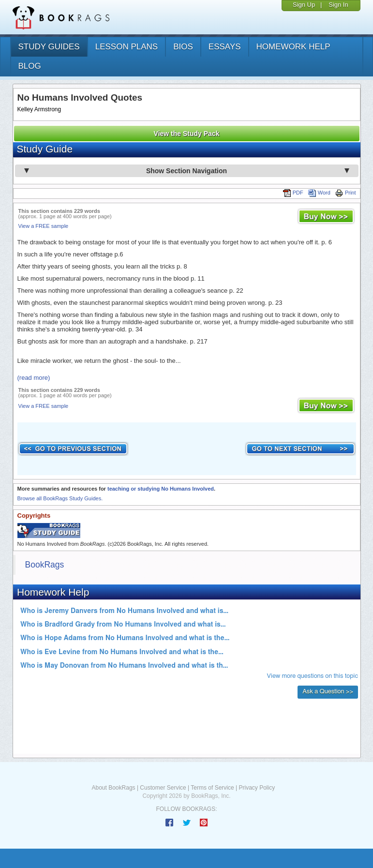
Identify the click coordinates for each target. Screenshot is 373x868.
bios (183, 47)
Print (346, 193)
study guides (49, 47)
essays (225, 47)
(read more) (34, 378)
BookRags (45, 565)
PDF (293, 193)
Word (319, 193)
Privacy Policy (257, 788)
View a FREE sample (44, 226)
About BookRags (114, 788)
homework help (293, 47)
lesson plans (127, 47)
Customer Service (163, 788)
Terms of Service (212, 788)
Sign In (338, 5)
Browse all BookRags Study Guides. (60, 498)
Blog (30, 66)
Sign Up (304, 5)
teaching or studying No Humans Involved (161, 489)
